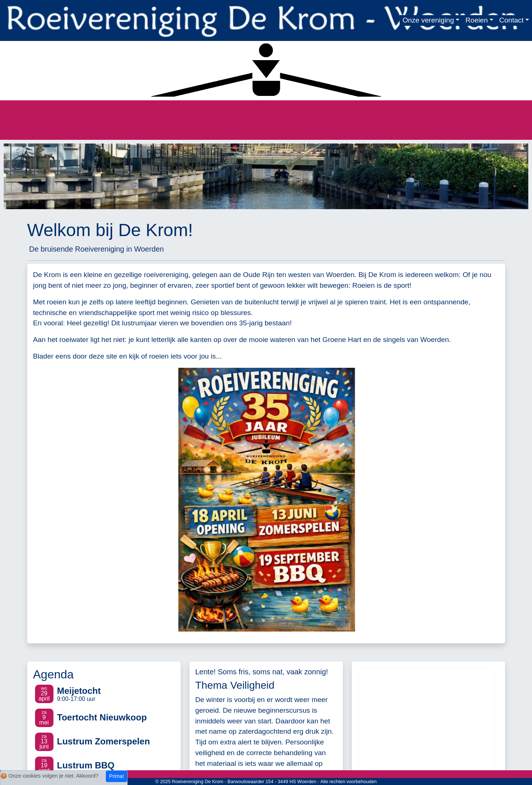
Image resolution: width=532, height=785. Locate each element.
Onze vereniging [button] (428, 20)
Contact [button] (511, 20)
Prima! (117, 776)
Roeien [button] (477, 20)
